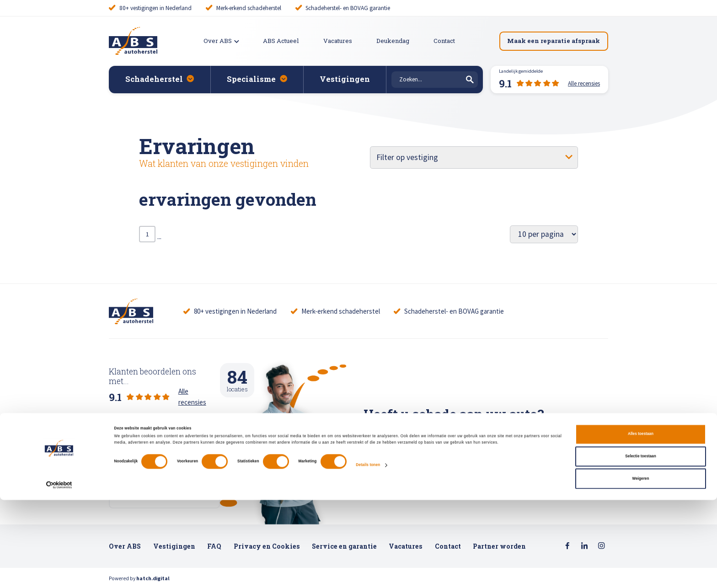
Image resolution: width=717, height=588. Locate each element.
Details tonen (368, 553)
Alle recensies (198, 384)
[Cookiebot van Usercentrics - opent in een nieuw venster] (59, 574)
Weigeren (641, 567)
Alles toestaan (641, 522)
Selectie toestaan (640, 544)
